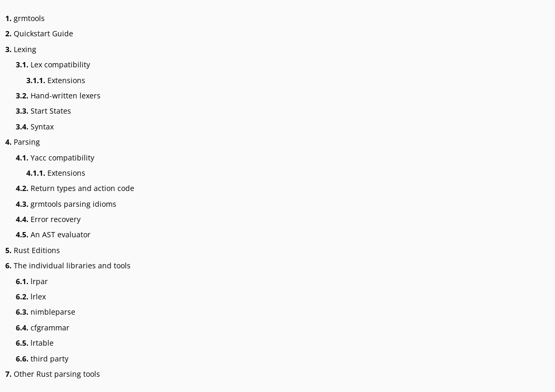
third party (42, 359)
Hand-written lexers (58, 96)
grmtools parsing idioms (66, 204)
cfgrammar (43, 328)
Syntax (35, 127)
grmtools (25, 18)
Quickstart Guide (39, 33)
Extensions (56, 80)
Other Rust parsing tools (53, 374)
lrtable (35, 343)
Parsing (23, 142)
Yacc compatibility (55, 158)
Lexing (21, 49)
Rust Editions (33, 250)
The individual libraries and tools (68, 265)
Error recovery (48, 219)
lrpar (32, 281)
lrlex (31, 296)
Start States (43, 111)
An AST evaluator (53, 234)
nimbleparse (46, 312)
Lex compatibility (53, 64)
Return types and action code (75, 188)
